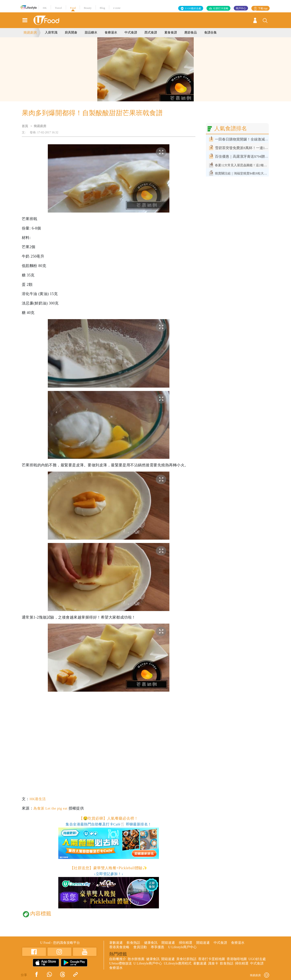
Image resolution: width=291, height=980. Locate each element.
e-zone (117, 8)
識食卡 (213, 963)
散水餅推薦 (136, 959)
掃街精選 (186, 943)
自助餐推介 (118, 959)
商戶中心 (241, 8)
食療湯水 (111, 32)
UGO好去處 (257, 959)
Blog (102, 8)
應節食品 (191, 32)
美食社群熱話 (186, 959)
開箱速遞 (168, 943)
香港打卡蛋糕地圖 (212, 959)
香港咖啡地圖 (237, 959)
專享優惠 (157, 947)
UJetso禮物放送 (121, 963)
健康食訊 (151, 943)
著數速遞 (116, 943)
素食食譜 (171, 32)
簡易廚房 (30, 33)
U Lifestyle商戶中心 (182, 947)
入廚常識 (51, 32)
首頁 (25, 126)
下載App (263, 8)
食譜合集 (210, 32)
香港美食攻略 (119, 947)
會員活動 (140, 947)
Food (73, 8)
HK (45, 8)
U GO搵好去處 (193, 8)
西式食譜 (151, 32)
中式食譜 (131, 32)
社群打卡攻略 (221, 8)
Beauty (88, 8)
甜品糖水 (91, 32)
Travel (58, 8)
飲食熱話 (133, 943)
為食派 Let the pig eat (51, 808)
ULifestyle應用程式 (178, 963)
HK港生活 (38, 799)
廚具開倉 (71, 32)
